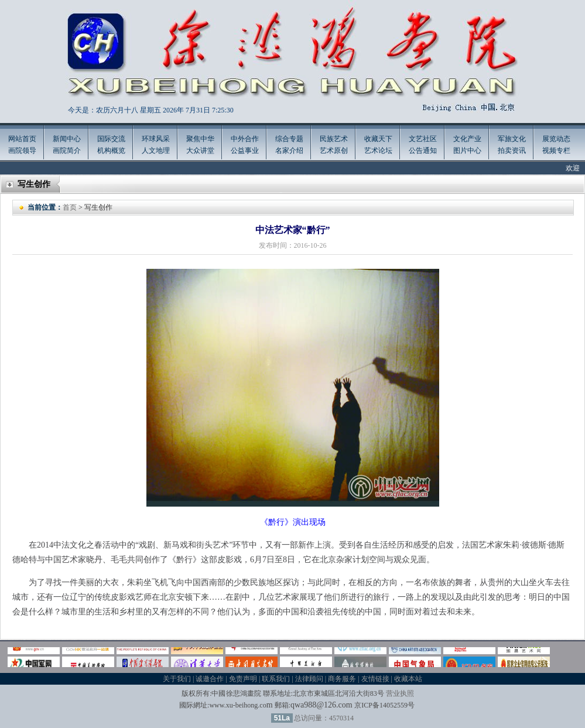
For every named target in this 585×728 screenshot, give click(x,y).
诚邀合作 (210, 679)
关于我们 (177, 679)
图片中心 (467, 151)
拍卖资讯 (512, 151)
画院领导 (22, 151)
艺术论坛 (378, 151)
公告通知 (423, 151)
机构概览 (111, 151)
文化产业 (467, 139)
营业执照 (400, 693)
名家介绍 (289, 151)
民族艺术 (334, 139)
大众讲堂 (200, 151)
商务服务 (342, 679)
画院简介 (67, 151)
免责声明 (243, 679)
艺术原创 (334, 151)
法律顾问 (309, 679)
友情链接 (375, 679)
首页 (70, 207)
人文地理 (156, 151)
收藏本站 (408, 679)
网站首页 (22, 139)
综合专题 (289, 139)
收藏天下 (378, 139)
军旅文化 (512, 139)
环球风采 (156, 139)
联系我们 (276, 679)
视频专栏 (556, 151)
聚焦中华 (200, 139)
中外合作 (245, 139)
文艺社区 (423, 139)
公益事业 (245, 151)
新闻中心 (67, 139)
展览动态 (556, 139)
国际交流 (111, 139)
